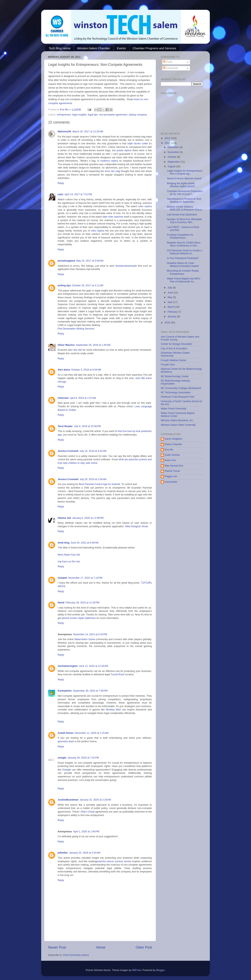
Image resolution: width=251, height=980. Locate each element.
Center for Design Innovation (176, 344)
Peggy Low (171, 476)
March (171, 307)
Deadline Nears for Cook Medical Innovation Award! (183, 265)
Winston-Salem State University (178, 425)
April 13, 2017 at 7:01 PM (78, 194)
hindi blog (64, 543)
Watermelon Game (85, 639)
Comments (170, 68)
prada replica (124, 150)
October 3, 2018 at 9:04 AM (86, 370)
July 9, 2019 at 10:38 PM (87, 426)
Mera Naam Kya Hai (69, 555)
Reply (61, 183)
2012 (168, 138)
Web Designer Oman (137, 526)
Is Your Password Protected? (183, 258)
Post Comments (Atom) (76, 955)
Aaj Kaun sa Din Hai (69, 562)
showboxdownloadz (126, 266)
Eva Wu (169, 450)
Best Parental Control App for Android (100, 484)
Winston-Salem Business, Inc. (177, 420)
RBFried (136, 970)
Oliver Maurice (66, 345)
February (173, 312)
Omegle (66, 770)
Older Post (144, 947)
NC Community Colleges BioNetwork (181, 388)
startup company (138, 115)
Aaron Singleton (174, 439)
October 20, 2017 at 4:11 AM (88, 285)
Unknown (63, 398)
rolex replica (145, 206)
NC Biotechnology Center (175, 376)
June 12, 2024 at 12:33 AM (93, 666)
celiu (60, 194)
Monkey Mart (113, 710)
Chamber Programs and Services (154, 48)
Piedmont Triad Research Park (178, 397)
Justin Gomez (172, 455)
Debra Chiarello (173, 444)
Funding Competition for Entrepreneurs (180, 236)
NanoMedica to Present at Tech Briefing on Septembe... (184, 200)
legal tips (93, 115)
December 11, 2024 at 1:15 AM (92, 733)
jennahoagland (66, 261)
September (174, 162)
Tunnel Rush (117, 674)
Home (101, 947)
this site (78, 350)
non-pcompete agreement (113, 115)
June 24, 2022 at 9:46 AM (85, 543)
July (170, 288)
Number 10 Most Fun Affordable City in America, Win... (184, 221)
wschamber (171, 482)
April (171, 302)
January (172, 317)
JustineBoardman (68, 800)
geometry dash (66, 741)
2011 (168, 143)
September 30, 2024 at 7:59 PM (90, 691)
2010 (168, 323)
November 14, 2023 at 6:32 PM (90, 634)
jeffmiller (63, 853)
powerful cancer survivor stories (114, 861)
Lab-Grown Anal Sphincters (182, 215)
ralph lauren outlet (137, 144)
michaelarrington (68, 666)
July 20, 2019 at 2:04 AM (93, 479)
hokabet (62, 578)
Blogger (161, 970)
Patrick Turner (172, 471)
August (172, 167)
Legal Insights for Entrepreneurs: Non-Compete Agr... (185, 172)
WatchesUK (65, 132)
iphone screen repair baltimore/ (79, 618)
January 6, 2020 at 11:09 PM (88, 518)
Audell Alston (66, 733)
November (174, 152)
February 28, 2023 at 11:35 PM (82, 603)
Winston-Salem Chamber (94, 48)
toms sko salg (112, 171)
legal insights (80, 115)
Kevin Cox (170, 460)
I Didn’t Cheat (87, 812)
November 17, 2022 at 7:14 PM (85, 578)
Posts (168, 62)
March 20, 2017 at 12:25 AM (88, 132)
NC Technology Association (176, 393)
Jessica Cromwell (68, 451)
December (174, 147)
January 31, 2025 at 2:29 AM (95, 800)
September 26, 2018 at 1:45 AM (93, 345)
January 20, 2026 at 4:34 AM (85, 853)
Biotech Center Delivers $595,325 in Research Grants (185, 208)
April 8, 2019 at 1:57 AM (83, 398)
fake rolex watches (113, 217)
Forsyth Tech (168, 365)
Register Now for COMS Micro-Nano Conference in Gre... (184, 244)
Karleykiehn (65, 691)
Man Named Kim (174, 466)
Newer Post (57, 947)
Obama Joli (64, 518)
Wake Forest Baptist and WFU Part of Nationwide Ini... (184, 280)
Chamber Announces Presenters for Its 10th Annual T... (185, 193)
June (171, 293)
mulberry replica (109, 161)
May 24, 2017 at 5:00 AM (90, 261)
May (170, 297)
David (61, 603)
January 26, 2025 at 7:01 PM (83, 758)
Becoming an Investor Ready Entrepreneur (183, 272)
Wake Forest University (174, 409)
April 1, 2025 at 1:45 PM (86, 832)
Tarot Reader (65, 426)
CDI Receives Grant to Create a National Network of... (184, 252)
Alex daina (64, 370)
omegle (62, 758)
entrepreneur (64, 115)
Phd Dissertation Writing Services (76, 329)
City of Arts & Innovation (174, 349)
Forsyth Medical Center (174, 360)
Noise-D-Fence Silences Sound (184, 178)
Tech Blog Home (60, 48)
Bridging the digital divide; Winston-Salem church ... (182, 185)
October (172, 157)
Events (121, 48)
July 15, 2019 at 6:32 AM (93, 451)
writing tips (64, 285)
